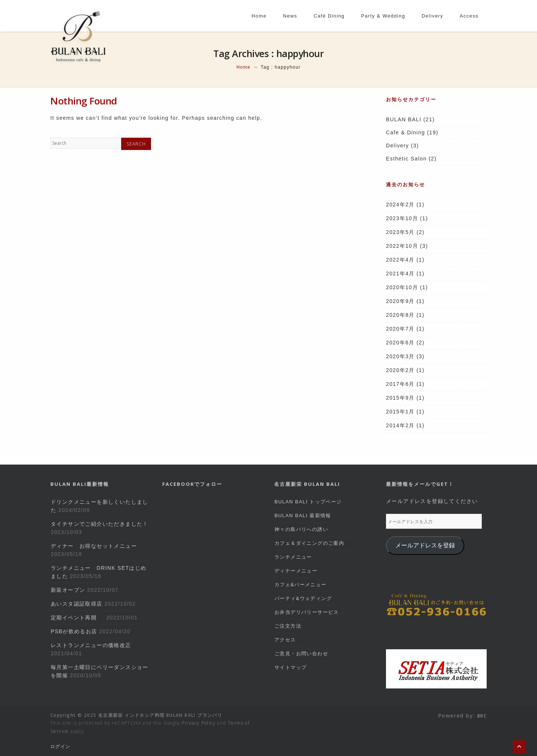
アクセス (285, 640)
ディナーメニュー (296, 571)
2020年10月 (402, 287)
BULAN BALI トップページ (308, 502)
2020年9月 (400, 301)
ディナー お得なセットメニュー (94, 546)
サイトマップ (291, 667)
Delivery (398, 146)
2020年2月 (400, 370)
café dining (329, 16)
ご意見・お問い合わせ (301, 654)
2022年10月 (402, 246)
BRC (482, 716)
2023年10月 (402, 218)
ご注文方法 (288, 626)
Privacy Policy (199, 723)
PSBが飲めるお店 (74, 631)
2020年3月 (400, 356)
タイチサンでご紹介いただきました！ (100, 524)
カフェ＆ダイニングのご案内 (309, 543)
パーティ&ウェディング (303, 598)
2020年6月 (400, 343)
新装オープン (68, 590)
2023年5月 (400, 232)
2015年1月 (400, 412)
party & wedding (383, 16)
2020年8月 (400, 315)
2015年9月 (400, 398)
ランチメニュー (293, 557)
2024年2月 (400, 204)
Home (244, 67)
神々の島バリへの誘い (301, 529)
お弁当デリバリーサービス (307, 612)
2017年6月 (400, 384)
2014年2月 (400, 425)
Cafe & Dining (406, 132)
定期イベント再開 (78, 618)
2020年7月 (400, 329)
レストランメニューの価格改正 (91, 645)
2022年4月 (400, 260)
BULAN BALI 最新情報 (303, 516)
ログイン (60, 746)
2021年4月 (400, 274)
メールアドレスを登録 (425, 545)
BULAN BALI (404, 119)
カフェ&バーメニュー (301, 585)
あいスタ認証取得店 (77, 604)
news (290, 16)
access (469, 16)
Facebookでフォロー (192, 484)
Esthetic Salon (406, 159)
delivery (433, 16)
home (259, 16)
